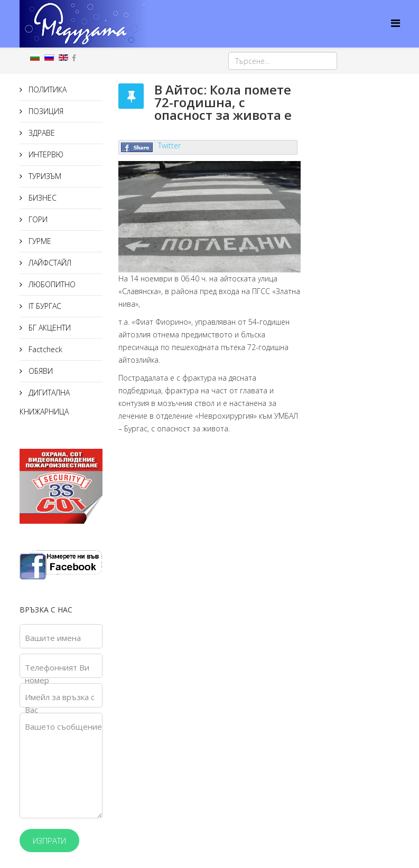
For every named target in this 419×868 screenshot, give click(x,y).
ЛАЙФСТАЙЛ (49, 263)
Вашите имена (53, 638)
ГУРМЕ (39, 241)
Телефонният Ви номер (57, 674)
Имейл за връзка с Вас (60, 703)
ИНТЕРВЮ (45, 154)
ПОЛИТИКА (46, 89)
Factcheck (44, 349)
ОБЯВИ (40, 371)
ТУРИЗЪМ (44, 176)
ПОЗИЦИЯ (45, 111)
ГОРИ (37, 219)
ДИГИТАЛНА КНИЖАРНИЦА (45, 402)
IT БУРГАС (44, 306)
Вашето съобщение (63, 727)
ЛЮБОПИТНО (51, 284)
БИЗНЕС (41, 198)
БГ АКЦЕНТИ (49, 328)
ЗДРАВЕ (41, 133)
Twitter (169, 145)
